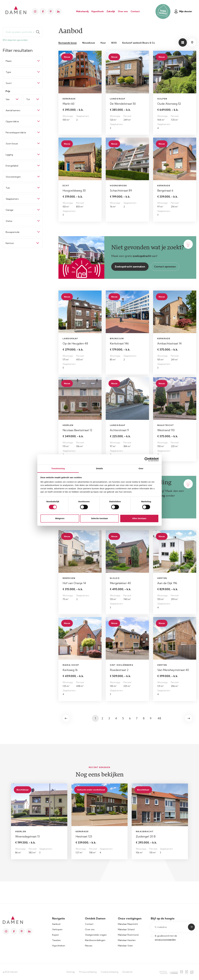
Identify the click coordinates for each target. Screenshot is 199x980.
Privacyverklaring (88, 972)
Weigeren (60, 518)
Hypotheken (59, 946)
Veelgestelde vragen (96, 935)
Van (8, 99)
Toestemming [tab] (58, 468)
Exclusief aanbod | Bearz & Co (139, 43)
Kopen (55, 935)
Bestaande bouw (68, 43)
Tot (28, 99)
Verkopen (57, 929)
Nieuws (89, 946)
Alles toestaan (139, 518)
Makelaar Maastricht (128, 924)
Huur (103, 43)
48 (159, 718)
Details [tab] (99, 468)
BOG (114, 43)
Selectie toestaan (100, 518)
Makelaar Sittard (126, 929)
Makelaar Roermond (128, 935)
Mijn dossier (183, 11)
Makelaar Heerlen (127, 940)
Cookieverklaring (110, 972)
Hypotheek (98, 11)
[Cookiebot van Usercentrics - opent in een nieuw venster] (147, 459)
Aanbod (56, 924)
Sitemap (71, 972)
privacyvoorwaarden (165, 939)
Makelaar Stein (125, 946)
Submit (191, 927)
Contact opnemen (165, 267)
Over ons (123, 11)
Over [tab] (141, 468)
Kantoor (10, 243)
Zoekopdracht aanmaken (130, 267)
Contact (135, 11)
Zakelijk (111, 11)
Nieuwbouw (89, 43)
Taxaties (56, 940)
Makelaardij (82, 11)
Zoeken (39, 32)
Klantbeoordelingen (95, 940)
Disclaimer (128, 972)
